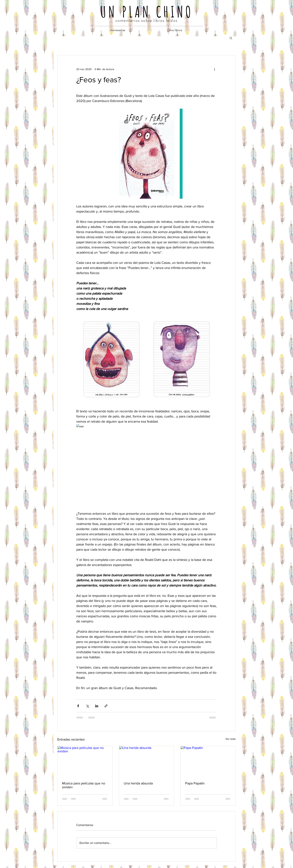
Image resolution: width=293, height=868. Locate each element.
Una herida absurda (138, 783)
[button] (231, 38)
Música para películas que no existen (84, 785)
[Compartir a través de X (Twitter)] (87, 706)
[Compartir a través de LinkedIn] (97, 706)
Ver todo (231, 739)
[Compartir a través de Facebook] (78, 706)
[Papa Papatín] (208, 761)
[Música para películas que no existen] (85, 761)
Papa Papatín (195, 783)
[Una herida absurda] (147, 761)
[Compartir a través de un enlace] (106, 706)
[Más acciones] (214, 69)
